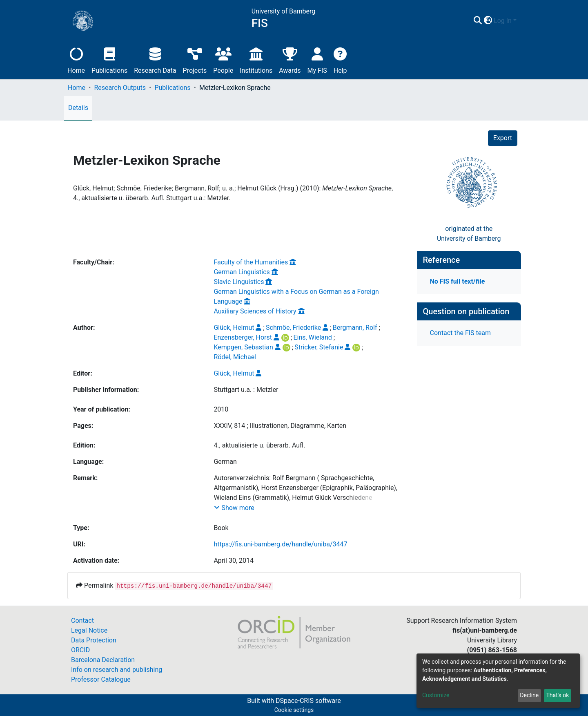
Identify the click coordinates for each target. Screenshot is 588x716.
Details (78, 108)
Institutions (256, 59)
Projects (195, 59)
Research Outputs (120, 88)
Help (340, 59)
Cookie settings (294, 710)
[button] (488, 21)
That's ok (557, 695)
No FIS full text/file (458, 281)
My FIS (317, 59)
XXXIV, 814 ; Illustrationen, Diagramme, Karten (280, 426)
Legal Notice (89, 630)
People (223, 59)
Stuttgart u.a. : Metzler (246, 390)
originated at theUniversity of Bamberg (469, 234)
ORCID (80, 650)
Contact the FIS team (461, 333)
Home (76, 59)
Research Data (155, 59)
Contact (82, 621)
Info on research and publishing (117, 670)
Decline (529, 695)
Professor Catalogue (101, 679)
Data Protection (94, 640)
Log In (503, 21)
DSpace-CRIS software (308, 701)
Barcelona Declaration (103, 660)
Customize (436, 695)
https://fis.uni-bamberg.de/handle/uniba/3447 (280, 544)
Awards (290, 59)
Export (503, 138)
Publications (109, 59)
